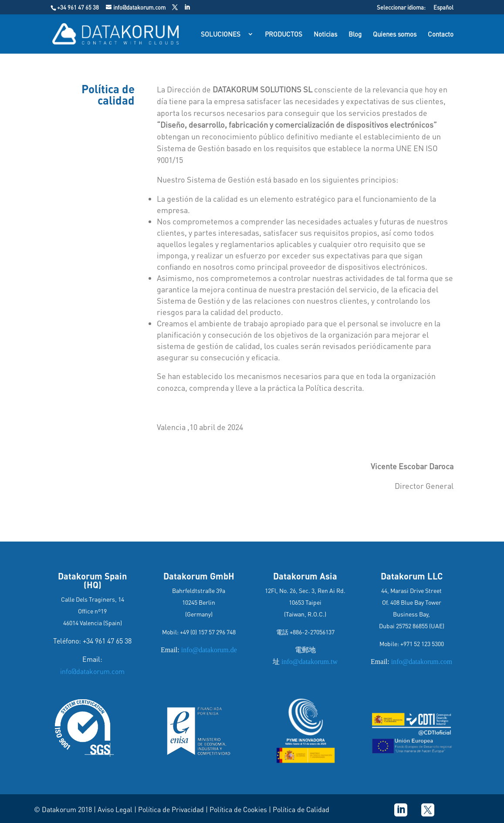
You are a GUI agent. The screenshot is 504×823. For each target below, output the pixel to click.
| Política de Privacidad (169, 809)
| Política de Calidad (299, 809)
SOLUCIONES (221, 35)
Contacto (441, 35)
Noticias (325, 35)
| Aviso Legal (113, 809)
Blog (355, 35)
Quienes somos (395, 35)
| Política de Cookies (237, 809)
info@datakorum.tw (309, 662)
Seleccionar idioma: (401, 8)
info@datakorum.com (92, 671)
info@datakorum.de (208, 650)
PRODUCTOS (284, 35)
